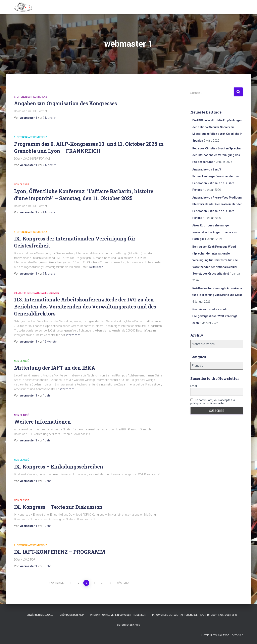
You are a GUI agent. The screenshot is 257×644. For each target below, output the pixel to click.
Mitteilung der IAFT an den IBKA (55, 368)
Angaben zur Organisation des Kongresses (65, 103)
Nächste (122, 583)
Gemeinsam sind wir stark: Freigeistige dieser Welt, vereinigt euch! (215, 316)
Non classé (21, 185)
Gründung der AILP (72, 615)
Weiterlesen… (97, 267)
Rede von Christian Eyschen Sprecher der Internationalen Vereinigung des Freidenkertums (217, 155)
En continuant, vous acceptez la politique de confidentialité (213, 402)
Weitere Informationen (42, 422)
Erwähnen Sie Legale (40, 615)
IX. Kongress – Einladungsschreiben (59, 467)
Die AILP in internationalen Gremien (37, 293)
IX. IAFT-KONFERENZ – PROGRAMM (60, 552)
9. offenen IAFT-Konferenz (31, 97)
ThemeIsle (236, 635)
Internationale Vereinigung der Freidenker (118, 615)
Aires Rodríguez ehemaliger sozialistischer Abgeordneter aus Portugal (215, 232)
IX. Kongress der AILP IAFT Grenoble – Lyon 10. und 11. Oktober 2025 (195, 615)
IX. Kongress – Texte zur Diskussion (58, 507)
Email (194, 386)
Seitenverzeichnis (128, 625)
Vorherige (57, 583)
